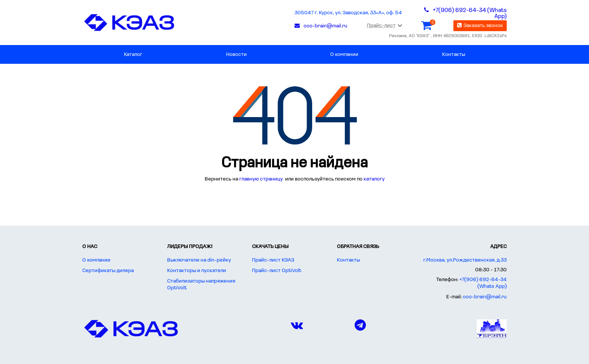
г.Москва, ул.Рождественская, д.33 (465, 260)
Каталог (133, 55)
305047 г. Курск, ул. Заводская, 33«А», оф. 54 (348, 13)
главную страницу (262, 179)
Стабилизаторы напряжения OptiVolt (201, 285)
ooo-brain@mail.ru (485, 297)
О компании (344, 55)
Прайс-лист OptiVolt (277, 271)
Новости (236, 55)
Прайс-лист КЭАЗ (273, 260)
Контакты (454, 55)
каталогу (374, 179)
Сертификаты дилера (108, 271)
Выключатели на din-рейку (199, 260)
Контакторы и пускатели (197, 271)
